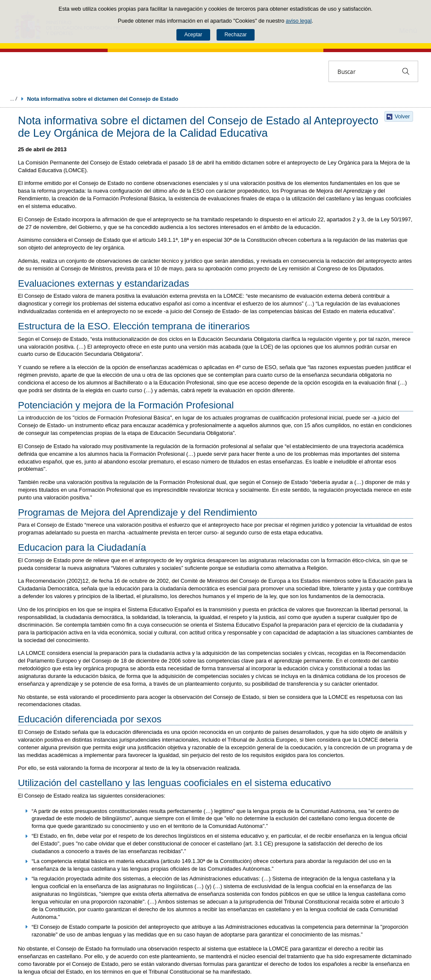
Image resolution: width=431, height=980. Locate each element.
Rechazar (236, 35)
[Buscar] (406, 71)
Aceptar (193, 35)
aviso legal (299, 21)
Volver (402, 116)
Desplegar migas (14, 99)
